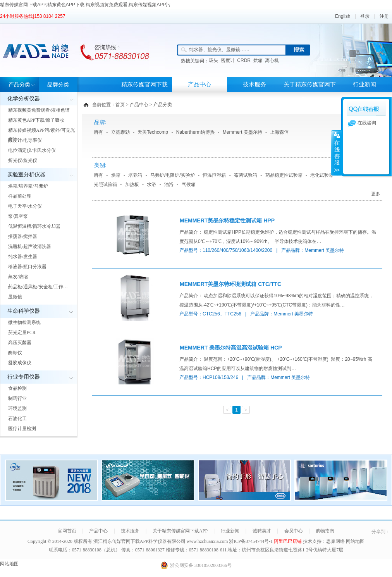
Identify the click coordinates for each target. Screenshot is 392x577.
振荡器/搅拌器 (23, 236)
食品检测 (17, 388)
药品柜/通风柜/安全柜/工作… (38, 287)
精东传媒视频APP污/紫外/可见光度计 (42, 135)
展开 (336, 153)
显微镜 (15, 297)
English (343, 16)
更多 (376, 194)
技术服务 (254, 84)
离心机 (272, 60)
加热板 (132, 184)
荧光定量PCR (22, 332)
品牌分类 (58, 85)
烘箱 (258, 60)
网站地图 (355, 541)
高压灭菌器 (20, 343)
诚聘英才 (262, 531)
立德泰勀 (120, 132)
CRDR (244, 60)
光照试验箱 (105, 184)
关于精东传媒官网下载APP (310, 92)
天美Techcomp (153, 132)
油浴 (169, 184)
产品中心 (199, 84)
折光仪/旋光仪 (23, 160)
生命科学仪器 (24, 311)
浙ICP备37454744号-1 (251, 541)
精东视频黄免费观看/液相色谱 (39, 110)
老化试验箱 (322, 175)
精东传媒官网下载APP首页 (144, 92)
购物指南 (325, 531)
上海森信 (279, 132)
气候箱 (189, 184)
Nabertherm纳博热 (195, 132)
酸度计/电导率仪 (25, 140)
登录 (365, 16)
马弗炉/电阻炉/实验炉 (173, 175)
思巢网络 (335, 541)
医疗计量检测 (22, 429)
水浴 (151, 184)
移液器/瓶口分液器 (27, 267)
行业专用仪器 (24, 377)
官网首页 (67, 531)
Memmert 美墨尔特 (242, 132)
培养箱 (135, 175)
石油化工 (17, 419)
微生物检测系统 (24, 322)
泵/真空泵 (18, 216)
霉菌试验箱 (246, 175)
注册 (384, 16)
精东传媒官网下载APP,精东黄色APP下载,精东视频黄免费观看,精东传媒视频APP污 (85, 5)
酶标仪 (15, 353)
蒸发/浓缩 (18, 277)
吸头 (213, 60)
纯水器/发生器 (23, 257)
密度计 (228, 60)
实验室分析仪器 (26, 175)
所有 (98, 132)
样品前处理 (20, 196)
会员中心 (294, 531)
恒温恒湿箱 (214, 175)
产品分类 (19, 85)
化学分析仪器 (24, 99)
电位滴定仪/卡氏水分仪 (32, 150)
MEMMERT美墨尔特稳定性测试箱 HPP (227, 220)
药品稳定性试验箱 (284, 175)
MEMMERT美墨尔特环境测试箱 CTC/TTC (230, 284)
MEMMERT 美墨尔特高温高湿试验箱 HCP (231, 348)
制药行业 (17, 398)
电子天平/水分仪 (25, 206)
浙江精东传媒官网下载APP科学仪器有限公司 (139, 541)
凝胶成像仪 (20, 363)
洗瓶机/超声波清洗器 (30, 246)
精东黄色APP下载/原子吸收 (36, 120)
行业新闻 (364, 84)
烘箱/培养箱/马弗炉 (28, 186)
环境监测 (17, 408)
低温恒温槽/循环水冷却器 (34, 226)
